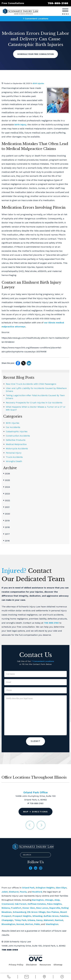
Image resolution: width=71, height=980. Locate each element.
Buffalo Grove (51, 916)
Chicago (49, 900)
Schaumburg (19, 912)
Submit (35, 741)
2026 (7, 474)
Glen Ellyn (61, 888)
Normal (20, 924)
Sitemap (58, 965)
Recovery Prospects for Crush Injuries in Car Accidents (34, 403)
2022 (7, 500)
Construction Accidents (18, 436)
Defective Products (16, 440)
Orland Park (28, 888)
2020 (7, 514)
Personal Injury (14, 453)
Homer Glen (29, 908)
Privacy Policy (16, 965)
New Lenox (42, 908)
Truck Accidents (14, 457)
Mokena (6, 908)
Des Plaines (53, 912)
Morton (29, 924)
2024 (7, 487)
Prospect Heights (22, 916)
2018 (6, 527)
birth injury (20, 125)
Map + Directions (35, 812)
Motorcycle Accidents (17, 449)
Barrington (38, 900)
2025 (7, 480)
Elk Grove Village (36, 912)
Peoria (23, 892)
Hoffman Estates (37, 904)
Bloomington (8, 924)
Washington (52, 924)
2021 (6, 507)
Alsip (57, 900)
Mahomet (49, 920)
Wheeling (37, 916)
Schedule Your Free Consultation (35, 54)
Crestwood (8, 904)
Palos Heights (54, 904)
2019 (6, 521)
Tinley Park (20, 920)
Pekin (37, 924)
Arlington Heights (45, 888)
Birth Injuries (38, 83)
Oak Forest (21, 904)
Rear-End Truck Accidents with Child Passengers (31, 384)
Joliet (5, 892)
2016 (6, 541)
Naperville (55, 908)
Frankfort (16, 908)
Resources (45, 965)
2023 (7, 494)
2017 (6, 534)
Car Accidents (13, 427)
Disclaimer (31, 965)
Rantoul (59, 920)
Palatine (64, 916)
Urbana (31, 920)
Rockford (37, 892)
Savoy (39, 920)
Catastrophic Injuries (17, 431)
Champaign (7, 920)
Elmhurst (14, 892)
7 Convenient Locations (36, 19)
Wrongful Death (14, 461)
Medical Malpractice (16, 444)
